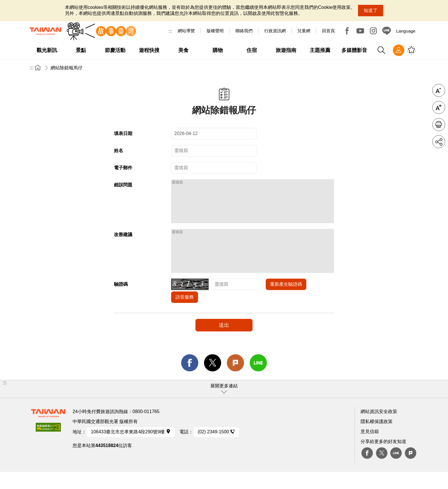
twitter (213, 380)
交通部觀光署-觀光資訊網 (45, 31)
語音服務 (185, 314)
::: (170, 31)
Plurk (235, 380)
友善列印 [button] (439, 125)
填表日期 (123, 133)
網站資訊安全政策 (379, 429)
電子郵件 (123, 168)
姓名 (119, 151)
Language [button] (406, 31)
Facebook (347, 31)
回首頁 (328, 31)
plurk (411, 470)
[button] (224, 406)
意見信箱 (370, 449)
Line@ (387, 31)
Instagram (373, 31)
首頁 (38, 68)
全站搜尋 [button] (381, 50)
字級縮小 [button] (439, 90)
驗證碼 (121, 301)
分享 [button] (439, 142)
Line (396, 470)
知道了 (371, 10)
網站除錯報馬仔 (67, 68)
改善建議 (123, 243)
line (258, 380)
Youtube (360, 31)
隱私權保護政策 (377, 439)
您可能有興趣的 (411, 50)
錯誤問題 (123, 185)
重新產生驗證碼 (286, 301)
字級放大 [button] (439, 107)
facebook (190, 380)
